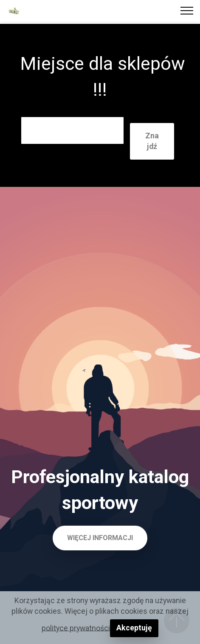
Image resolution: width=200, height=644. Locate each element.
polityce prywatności (76, 628)
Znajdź (152, 141)
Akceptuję (134, 628)
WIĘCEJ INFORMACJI (100, 538)
